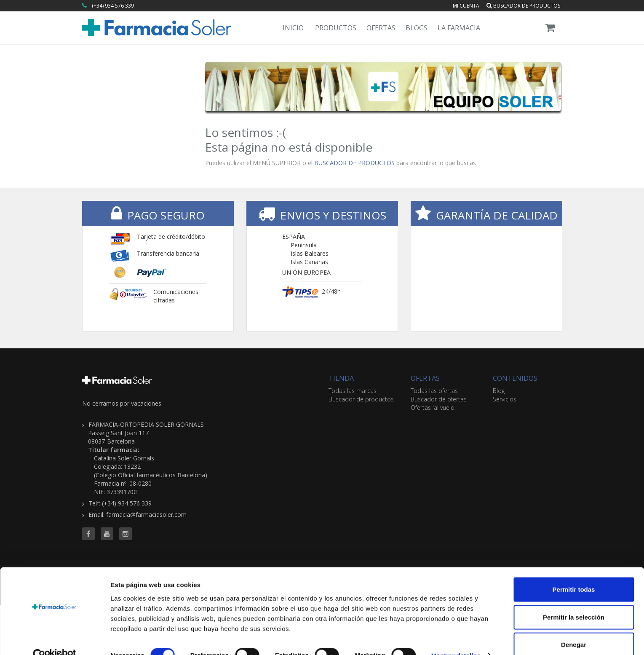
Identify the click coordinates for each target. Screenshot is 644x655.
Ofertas (381, 28)
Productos (336, 28)
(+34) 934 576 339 (113, 6)
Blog (499, 391)
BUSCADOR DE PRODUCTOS (354, 163)
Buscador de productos (523, 6)
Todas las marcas (353, 391)
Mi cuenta (466, 6)
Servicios (505, 399)
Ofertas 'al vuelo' (433, 408)
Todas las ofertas (434, 391)
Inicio (293, 28)
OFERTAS (425, 378)
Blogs (417, 28)
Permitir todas (574, 572)
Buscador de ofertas (439, 399)
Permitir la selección (574, 600)
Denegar (574, 627)
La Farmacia (459, 28)
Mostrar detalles (456, 638)
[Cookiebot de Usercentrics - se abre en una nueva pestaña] (55, 639)
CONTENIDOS (515, 378)
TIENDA (341, 378)
